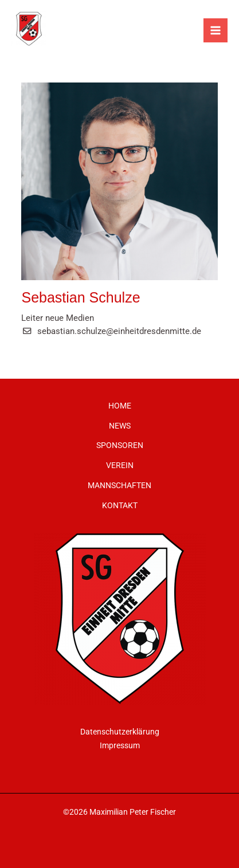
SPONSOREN (120, 445)
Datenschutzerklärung (120, 732)
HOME (120, 406)
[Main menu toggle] (216, 30)
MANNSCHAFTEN (119, 485)
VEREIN (120, 465)
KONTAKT (120, 505)
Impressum (120, 745)
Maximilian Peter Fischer (133, 812)
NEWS (120, 426)
